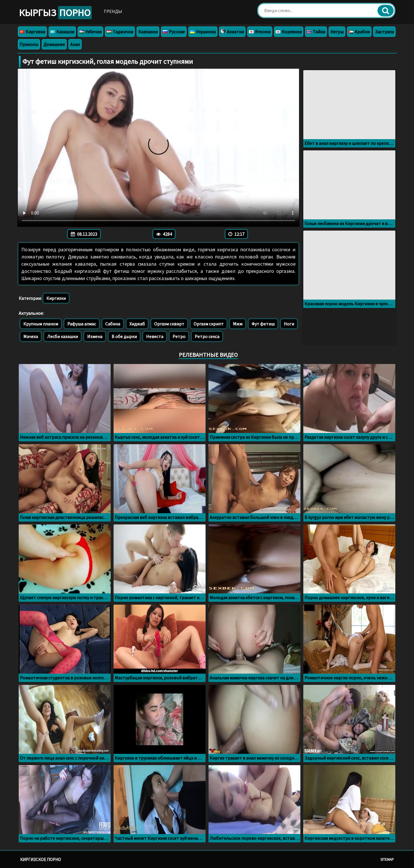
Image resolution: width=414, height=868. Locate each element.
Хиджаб (137, 324)
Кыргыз (55, 13)
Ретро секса (207, 336)
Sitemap (387, 860)
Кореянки (289, 32)
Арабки (359, 32)
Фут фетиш (263, 324)
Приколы (29, 44)
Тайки (316, 32)
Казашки (62, 32)
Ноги (289, 324)
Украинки (203, 32)
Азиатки (232, 32)
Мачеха (31, 336)
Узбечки (90, 32)
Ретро (179, 336)
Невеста (155, 336)
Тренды (113, 11)
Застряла (384, 32)
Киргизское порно (41, 860)
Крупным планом (41, 324)
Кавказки (148, 32)
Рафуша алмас (82, 324)
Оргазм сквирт (169, 324)
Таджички (120, 32)
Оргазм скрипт (209, 324)
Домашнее (54, 44)
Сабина (113, 324)
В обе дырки (124, 336)
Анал (75, 44)
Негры (337, 32)
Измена (95, 336)
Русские (174, 32)
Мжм (238, 324)
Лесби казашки (63, 336)
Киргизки (32, 32)
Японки (260, 32)
